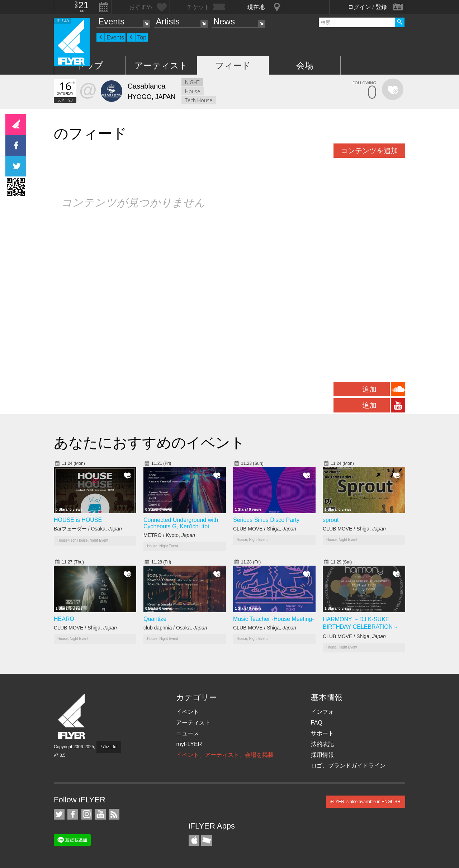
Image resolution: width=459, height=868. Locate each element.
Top (142, 37)
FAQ (317, 723)
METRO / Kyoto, (169, 535)
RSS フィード (114, 814)
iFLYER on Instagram (87, 814)
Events (111, 21)
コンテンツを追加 (369, 151)
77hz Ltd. (109, 747)
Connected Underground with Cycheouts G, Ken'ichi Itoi (181, 523)
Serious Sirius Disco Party (266, 520)
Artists (168, 21)
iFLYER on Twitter (59, 814)
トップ (90, 65)
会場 (305, 65)
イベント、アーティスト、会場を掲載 (225, 755)
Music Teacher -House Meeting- (274, 619)
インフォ (322, 712)
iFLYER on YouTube (100, 814)
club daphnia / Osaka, (175, 628)
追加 (369, 389)
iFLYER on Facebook (73, 814)
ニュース (188, 733)
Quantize (155, 619)
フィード (233, 65)
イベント (188, 712)
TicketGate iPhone (207, 840)
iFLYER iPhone (194, 840)
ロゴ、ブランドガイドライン (348, 766)
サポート (322, 733)
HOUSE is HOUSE (78, 520)
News (224, 21)
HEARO (64, 619)
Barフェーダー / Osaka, (88, 529)
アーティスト (161, 65)
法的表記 (322, 744)
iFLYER (72, 716)
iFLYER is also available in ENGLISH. (366, 802)
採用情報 (322, 755)
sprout (331, 520)
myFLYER (189, 744)
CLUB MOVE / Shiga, (265, 529)
